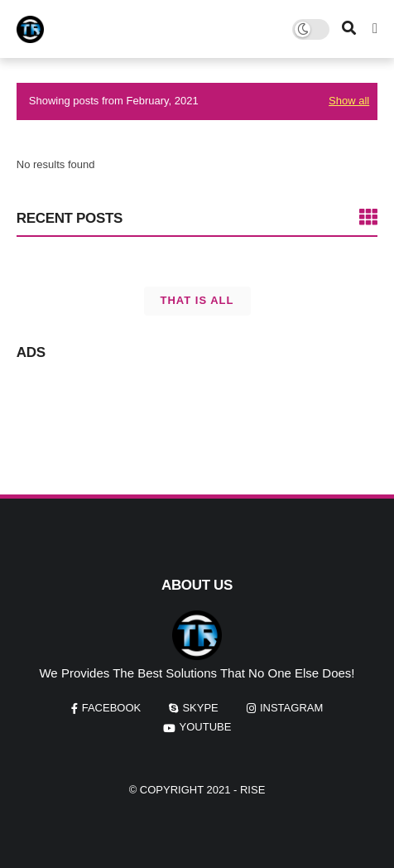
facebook (112, 708)
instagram (291, 708)
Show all (349, 101)
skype (200, 708)
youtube (206, 727)
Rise (252, 790)
